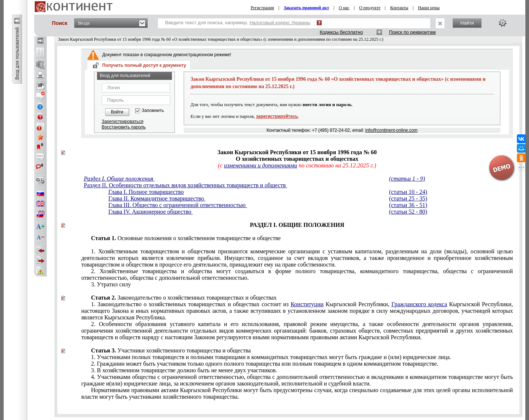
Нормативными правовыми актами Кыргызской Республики (297, 393)
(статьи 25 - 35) (408, 198)
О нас (344, 8)
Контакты (399, 8)
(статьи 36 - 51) (408, 205)
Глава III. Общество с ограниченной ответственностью (178, 205)
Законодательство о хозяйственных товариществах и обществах (184, 298)
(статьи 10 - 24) (408, 192)
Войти (117, 112)
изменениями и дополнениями (261, 165)
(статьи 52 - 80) (408, 212)
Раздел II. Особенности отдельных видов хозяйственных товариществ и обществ (186, 185)
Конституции (307, 304)
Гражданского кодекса (419, 304)
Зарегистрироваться (123, 122)
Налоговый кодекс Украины (280, 23)
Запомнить (153, 111)
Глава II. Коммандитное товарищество (157, 198)
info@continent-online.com (391, 130)
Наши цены (429, 8)
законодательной (297, 380)
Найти (467, 23)
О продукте (370, 8)
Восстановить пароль (124, 127)
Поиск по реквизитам (412, 32)
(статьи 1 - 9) (407, 179)
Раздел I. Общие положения (119, 179)
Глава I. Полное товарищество (146, 192)
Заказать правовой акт (306, 8)
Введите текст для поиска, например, (238, 23)
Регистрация (262, 8)
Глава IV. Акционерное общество (151, 212)
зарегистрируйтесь (277, 116)
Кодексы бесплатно (341, 32)
